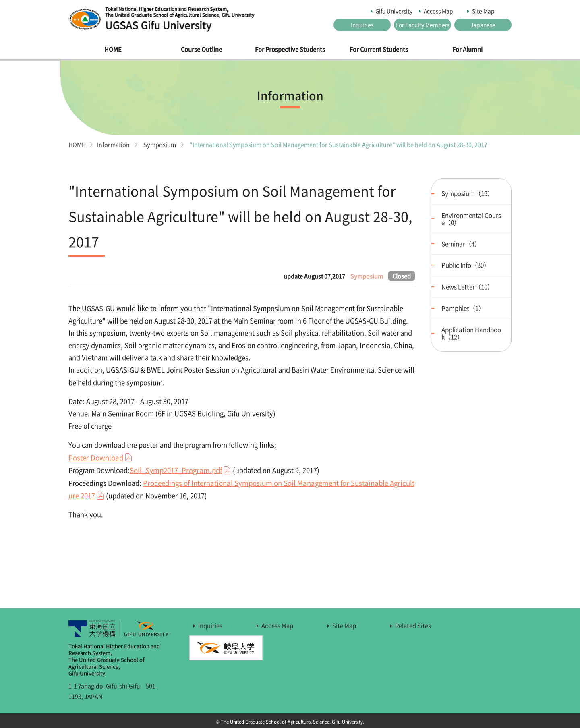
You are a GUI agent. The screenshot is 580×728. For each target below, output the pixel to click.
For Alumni (467, 49)
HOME (113, 49)
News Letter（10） (467, 286)
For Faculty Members (423, 25)
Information (115, 144)
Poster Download (96, 457)
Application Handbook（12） (471, 333)
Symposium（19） (467, 193)
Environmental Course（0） (471, 218)
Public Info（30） (466, 265)
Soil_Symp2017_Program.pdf (176, 470)
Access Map (438, 11)
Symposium (162, 144)
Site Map (483, 11)
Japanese (483, 25)
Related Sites (413, 625)
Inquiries (362, 25)
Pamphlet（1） (463, 308)
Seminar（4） (461, 244)
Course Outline (201, 49)
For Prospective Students (290, 49)
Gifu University (394, 11)
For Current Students (379, 49)
